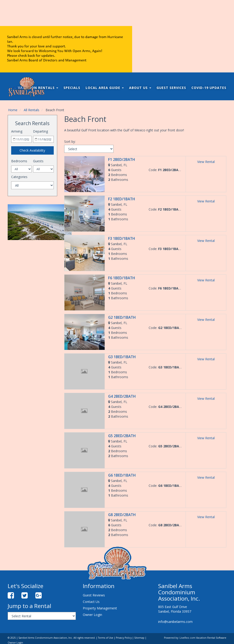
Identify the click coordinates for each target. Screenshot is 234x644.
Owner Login (92, 615)
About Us (140, 88)
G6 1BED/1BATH (122, 475)
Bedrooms (19, 161)
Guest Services (171, 88)
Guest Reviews (94, 595)
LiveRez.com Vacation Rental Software (203, 638)
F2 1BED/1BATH (122, 199)
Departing (40, 131)
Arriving (17, 131)
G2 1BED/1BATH (122, 317)
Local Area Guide (105, 88)
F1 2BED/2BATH (122, 160)
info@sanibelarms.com (175, 622)
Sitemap (139, 638)
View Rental (206, 162)
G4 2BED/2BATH (122, 396)
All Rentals (32, 110)
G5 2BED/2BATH (122, 436)
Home (13, 110)
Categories (19, 177)
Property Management (100, 608)
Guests (38, 161)
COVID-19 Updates (209, 88)
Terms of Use (106, 638)
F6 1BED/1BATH (122, 278)
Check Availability (32, 150)
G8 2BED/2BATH (122, 515)
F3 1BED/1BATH (122, 239)
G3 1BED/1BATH (122, 357)
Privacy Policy (124, 638)
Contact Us (91, 602)
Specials (72, 88)
